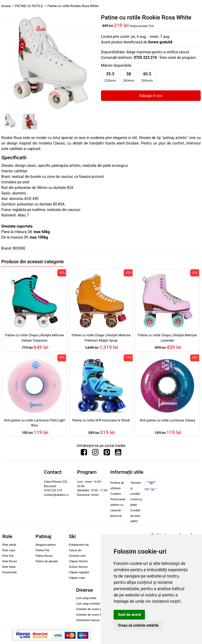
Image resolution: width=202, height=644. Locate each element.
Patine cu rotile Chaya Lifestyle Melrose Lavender (167, 338)
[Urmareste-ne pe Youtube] (118, 454)
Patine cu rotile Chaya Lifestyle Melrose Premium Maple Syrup (101, 338)
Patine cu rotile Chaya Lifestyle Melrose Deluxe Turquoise (35, 338)
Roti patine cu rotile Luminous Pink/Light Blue (35, 423)
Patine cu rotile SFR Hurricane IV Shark (101, 420)
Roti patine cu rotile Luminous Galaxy (167, 420)
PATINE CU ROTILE (29, 6)
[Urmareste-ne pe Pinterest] (107, 454)
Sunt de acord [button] (129, 615)
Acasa (6, 6)
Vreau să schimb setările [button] (138, 625)
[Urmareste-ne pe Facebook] (84, 454)
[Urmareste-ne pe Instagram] (95, 454)
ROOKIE (19, 248)
